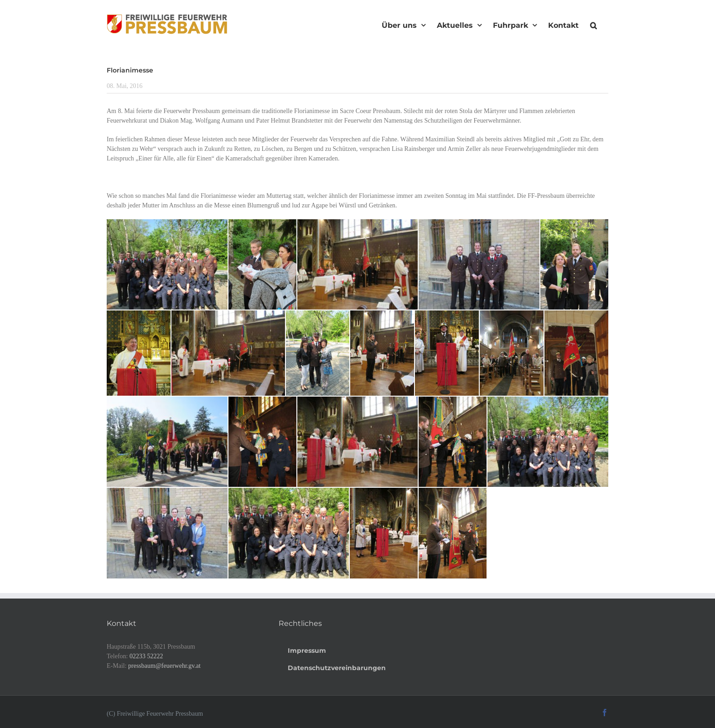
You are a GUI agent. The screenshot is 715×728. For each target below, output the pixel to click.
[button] (593, 24)
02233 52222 (146, 656)
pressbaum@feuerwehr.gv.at (164, 666)
